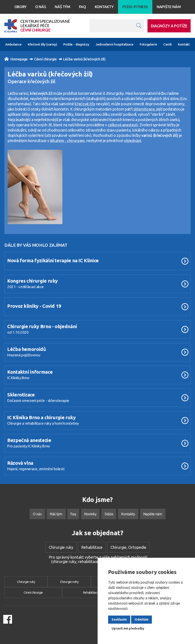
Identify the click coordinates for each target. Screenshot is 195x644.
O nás (41, 7)
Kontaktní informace (30, 372)
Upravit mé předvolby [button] (128, 628)
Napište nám (169, 7)
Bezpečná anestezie (29, 440)
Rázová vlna (20, 463)
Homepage (16, 59)
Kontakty (104, 7)
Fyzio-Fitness (135, 7)
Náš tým (62, 7)
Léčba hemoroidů (27, 349)
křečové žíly (85, 104)
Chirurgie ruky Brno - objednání (42, 326)
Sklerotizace (21, 395)
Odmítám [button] (141, 619)
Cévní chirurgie (43, 59)
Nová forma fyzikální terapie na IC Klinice (53, 260)
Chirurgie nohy (69, 582)
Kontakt (184, 44)
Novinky (90, 514)
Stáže (109, 514)
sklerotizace (144, 109)
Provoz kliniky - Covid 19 (34, 306)
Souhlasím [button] (119, 619)
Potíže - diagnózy (76, 44)
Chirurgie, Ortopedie (128, 547)
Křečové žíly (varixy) (42, 44)
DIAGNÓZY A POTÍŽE (169, 26)
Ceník (167, 44)
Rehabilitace (92, 547)
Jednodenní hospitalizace (114, 44)
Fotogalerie (148, 44)
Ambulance (13, 44)
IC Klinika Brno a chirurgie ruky (41, 417)
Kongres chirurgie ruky (32, 281)
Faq (83, 7)
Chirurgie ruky (61, 547)
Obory (20, 7)
